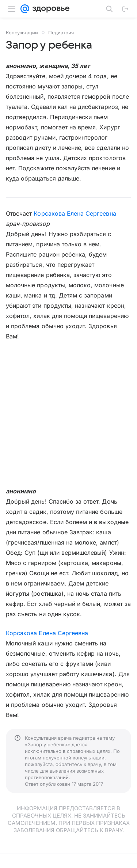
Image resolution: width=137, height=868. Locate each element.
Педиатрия (61, 33)
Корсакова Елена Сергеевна (75, 213)
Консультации (22, 33)
